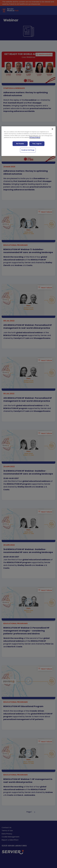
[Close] (52, 129)
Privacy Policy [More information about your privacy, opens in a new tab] (35, 137)
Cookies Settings (28, 150)
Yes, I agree (37, 144)
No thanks (20, 144)
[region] (29, 141)
